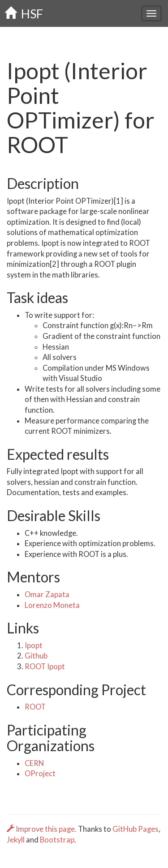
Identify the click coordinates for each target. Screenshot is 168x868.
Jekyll (16, 840)
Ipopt (34, 646)
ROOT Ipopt (45, 667)
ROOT (35, 707)
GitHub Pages (136, 829)
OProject (40, 774)
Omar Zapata (47, 594)
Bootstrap (57, 840)
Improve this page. (42, 829)
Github (36, 656)
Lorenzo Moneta (52, 605)
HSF (24, 14)
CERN (34, 763)
